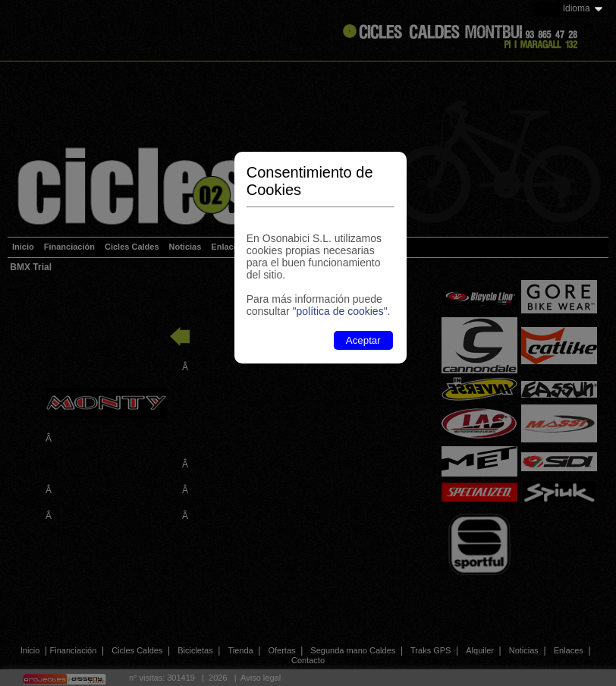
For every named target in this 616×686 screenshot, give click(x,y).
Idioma (577, 8)
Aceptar (363, 340)
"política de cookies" (339, 311)
